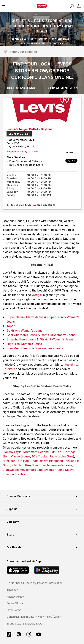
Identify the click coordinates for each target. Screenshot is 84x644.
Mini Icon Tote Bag (16, 461)
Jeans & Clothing (23, 39)
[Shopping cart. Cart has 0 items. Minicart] (79, 6)
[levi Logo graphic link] (42, 6)
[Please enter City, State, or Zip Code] (42, 52)
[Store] (42, 535)
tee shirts (72, 365)
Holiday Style (12, 452)
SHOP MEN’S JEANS (21, 88)
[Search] (72, 6)
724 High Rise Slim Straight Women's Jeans (42, 465)
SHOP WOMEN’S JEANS (63, 88)
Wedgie (37, 295)
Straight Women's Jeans (57, 339)
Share (69, 153)
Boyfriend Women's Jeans (24, 330)
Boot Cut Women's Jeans (58, 335)
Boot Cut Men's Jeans (22, 335)
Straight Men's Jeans (21, 339)
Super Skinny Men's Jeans (25, 317)
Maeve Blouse (20, 456)
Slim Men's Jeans (19, 348)
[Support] (42, 509)
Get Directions (46, 205)
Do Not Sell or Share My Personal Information (35, 583)
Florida (42, 39)
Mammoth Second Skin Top (42, 452)
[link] (12, 590)
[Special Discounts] (42, 496)
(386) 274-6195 (21, 205)
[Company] (42, 522)
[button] (15, 597)
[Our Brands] (42, 547)
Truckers (9, 369)
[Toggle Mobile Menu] (4, 6)
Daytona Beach (61, 39)
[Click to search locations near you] (5, 52)
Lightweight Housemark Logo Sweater (29, 470)
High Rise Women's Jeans (24, 344)
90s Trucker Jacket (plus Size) (53, 456)
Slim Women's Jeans (49, 348)
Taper (11, 326)
